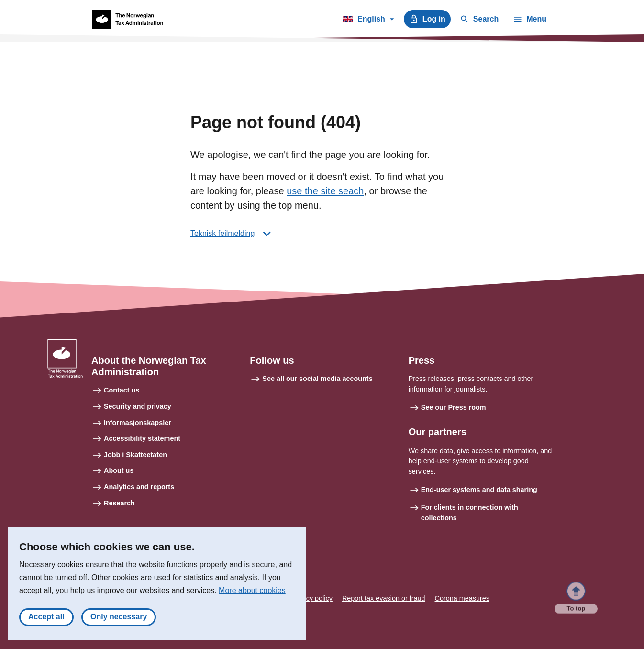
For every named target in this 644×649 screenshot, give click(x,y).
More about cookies (252, 593)
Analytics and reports (139, 487)
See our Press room (454, 407)
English (368, 21)
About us (119, 470)
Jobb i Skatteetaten (135, 455)
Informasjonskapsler (138, 423)
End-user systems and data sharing (479, 490)
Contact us (122, 390)
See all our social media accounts (317, 379)
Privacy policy (311, 598)
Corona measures (462, 598)
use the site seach (325, 191)
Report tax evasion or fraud (384, 598)
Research (119, 503)
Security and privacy (138, 406)
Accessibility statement (142, 438)
